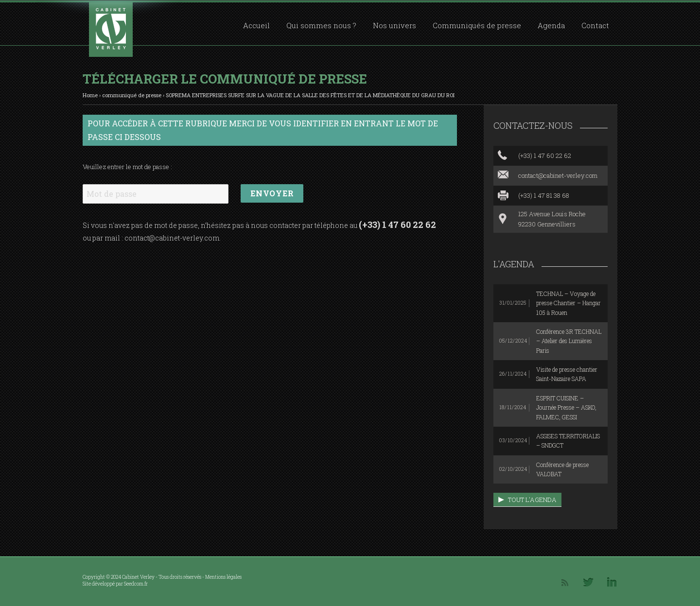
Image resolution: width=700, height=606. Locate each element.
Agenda (551, 25)
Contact (595, 25)
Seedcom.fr (136, 584)
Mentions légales (223, 577)
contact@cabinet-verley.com (172, 238)
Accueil (256, 25)
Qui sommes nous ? (321, 25)
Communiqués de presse (477, 25)
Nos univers (394, 25)
